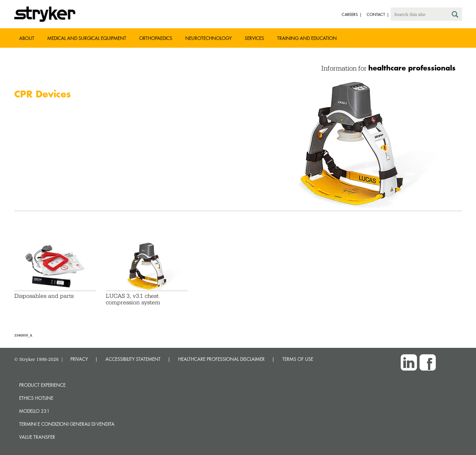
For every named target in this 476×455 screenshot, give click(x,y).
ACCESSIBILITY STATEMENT (133, 359)
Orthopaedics (156, 38)
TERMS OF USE (298, 359)
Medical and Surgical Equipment (87, 38)
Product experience (42, 385)
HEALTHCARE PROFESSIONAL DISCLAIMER (221, 359)
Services (254, 38)
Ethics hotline (36, 398)
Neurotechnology (208, 38)
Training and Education (307, 38)
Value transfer (37, 437)
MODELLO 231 (34, 411)
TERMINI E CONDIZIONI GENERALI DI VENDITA (67, 424)
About (27, 38)
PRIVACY (79, 359)
